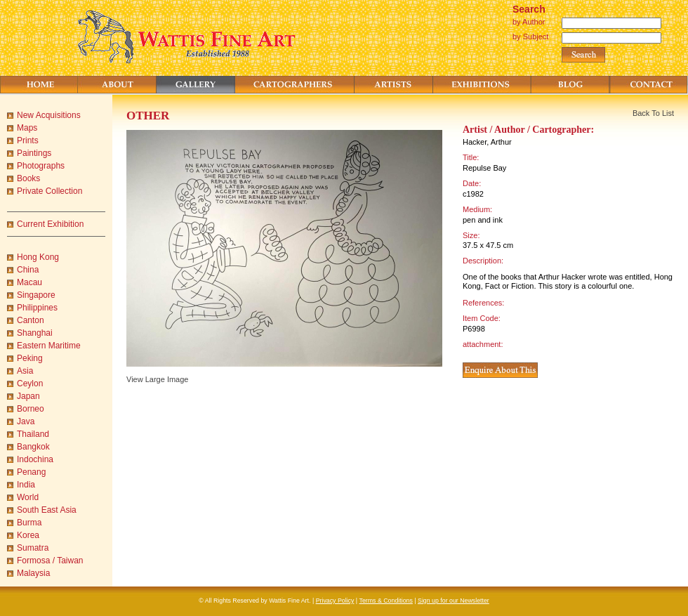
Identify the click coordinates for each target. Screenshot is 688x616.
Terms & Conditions (386, 601)
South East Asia (47, 510)
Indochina (35, 459)
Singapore (36, 295)
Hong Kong (38, 257)
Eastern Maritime (49, 346)
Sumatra (33, 548)
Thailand (33, 434)
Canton (31, 320)
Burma (29, 523)
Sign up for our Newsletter (454, 601)
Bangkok (33, 447)
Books (28, 178)
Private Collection (49, 191)
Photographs (41, 166)
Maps (27, 128)
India (26, 485)
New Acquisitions (49, 115)
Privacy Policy (335, 601)
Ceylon (30, 384)
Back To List (653, 113)
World (28, 497)
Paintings (34, 153)
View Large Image (157, 379)
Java (26, 421)
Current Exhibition (50, 224)
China (28, 270)
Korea (28, 535)
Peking (30, 358)
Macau (29, 282)
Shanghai (35, 333)
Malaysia (33, 573)
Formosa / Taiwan (50, 561)
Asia (25, 371)
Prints (28, 140)
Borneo (31, 409)
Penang (31, 472)
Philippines (37, 308)
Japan (28, 396)
